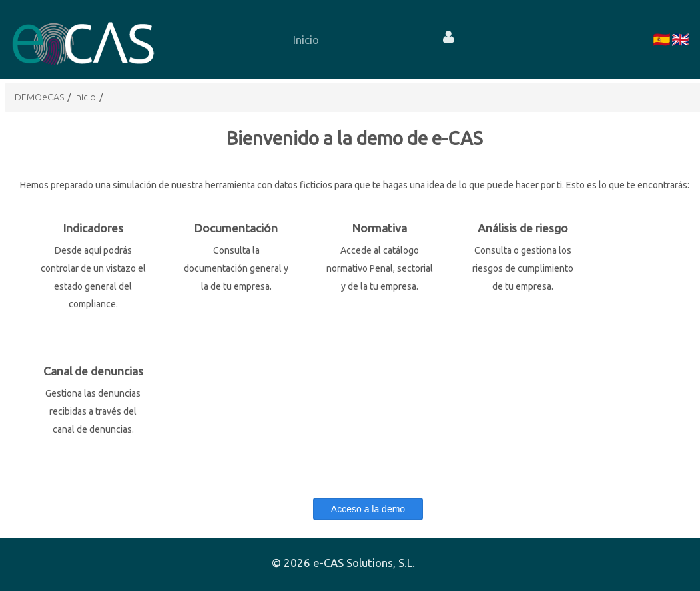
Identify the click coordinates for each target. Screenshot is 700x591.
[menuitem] (306, 39)
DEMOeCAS (39, 97)
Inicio (85, 97)
